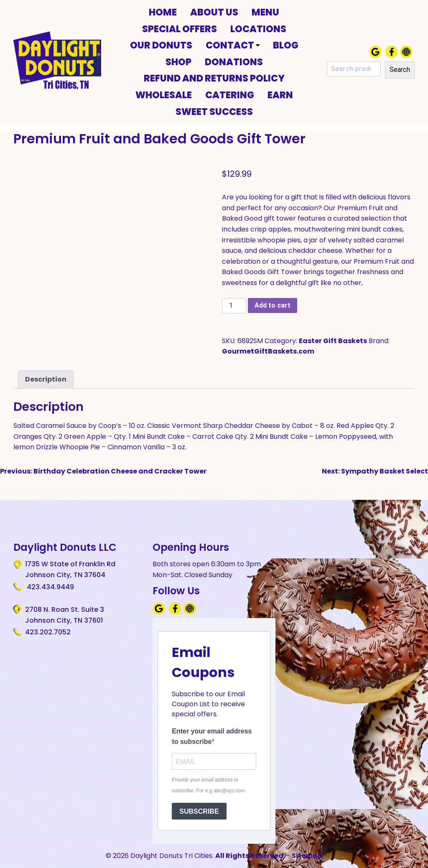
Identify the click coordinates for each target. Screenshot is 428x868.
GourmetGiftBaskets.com (268, 351)
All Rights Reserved (249, 856)
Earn (280, 95)
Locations (258, 29)
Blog (286, 45)
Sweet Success (214, 112)
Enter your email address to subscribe (212, 737)
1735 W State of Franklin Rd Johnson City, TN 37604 (70, 569)
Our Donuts (161, 45)
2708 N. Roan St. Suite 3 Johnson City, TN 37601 (65, 615)
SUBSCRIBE (199, 811)
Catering (230, 95)
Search (400, 70)
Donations (234, 62)
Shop (178, 62)
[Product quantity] (234, 305)
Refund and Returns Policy (214, 78)
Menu (265, 12)
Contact (233, 45)
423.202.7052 (48, 632)
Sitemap (307, 856)
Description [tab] (46, 379)
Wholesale (164, 95)
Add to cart (273, 305)
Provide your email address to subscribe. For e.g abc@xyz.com (208, 785)
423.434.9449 (50, 587)
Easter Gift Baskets (333, 341)
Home (163, 12)
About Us (214, 12)
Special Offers (180, 29)
